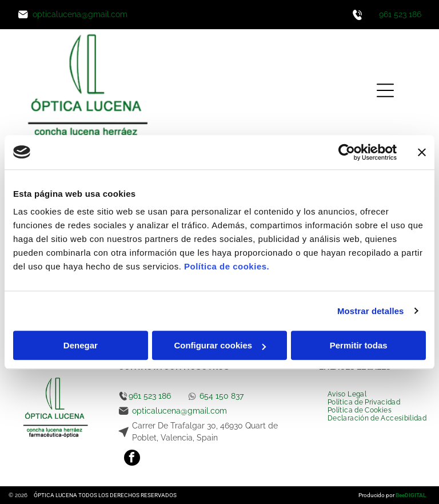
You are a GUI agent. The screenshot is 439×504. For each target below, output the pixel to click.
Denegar (81, 345)
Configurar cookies (220, 345)
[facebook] (132, 459)
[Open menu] (385, 90)
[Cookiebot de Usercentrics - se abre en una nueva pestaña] (347, 152)
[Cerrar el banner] (422, 152)
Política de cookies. (227, 266)
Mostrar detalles (371, 311)
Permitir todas (359, 345)
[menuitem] (347, 394)
